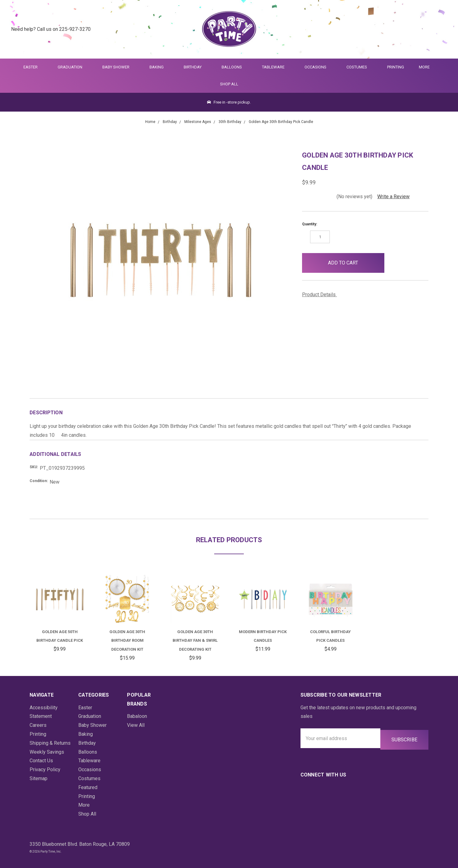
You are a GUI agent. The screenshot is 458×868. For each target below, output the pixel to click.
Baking (159, 67)
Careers (38, 725)
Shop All (229, 84)
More (423, 67)
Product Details (321, 295)
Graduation (73, 67)
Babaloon (137, 716)
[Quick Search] (413, 29)
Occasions (318, 67)
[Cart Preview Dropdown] (444, 29)
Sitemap (39, 778)
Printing (396, 67)
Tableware (276, 67)
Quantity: (310, 224)
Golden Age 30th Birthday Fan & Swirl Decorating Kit (195, 641)
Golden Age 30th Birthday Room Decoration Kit (127, 641)
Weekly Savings (47, 752)
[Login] (429, 29)
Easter (33, 67)
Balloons (234, 67)
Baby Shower (119, 67)
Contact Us (41, 761)
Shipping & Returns (50, 743)
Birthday (195, 67)
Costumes (359, 67)
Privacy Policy (45, 770)
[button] (394, 263)
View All (136, 725)
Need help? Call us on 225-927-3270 (51, 29)
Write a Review (393, 197)
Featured (88, 787)
